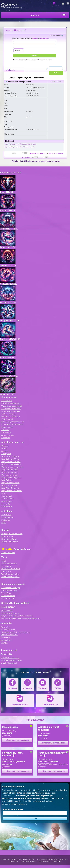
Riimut (4, 449)
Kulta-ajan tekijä (8, 629)
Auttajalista (6, 432)
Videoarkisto (6, 640)
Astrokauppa (7, 501)
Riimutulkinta (7, 536)
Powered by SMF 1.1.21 (38, 153)
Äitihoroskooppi (8, 414)
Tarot (4, 561)
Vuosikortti (6, 571)
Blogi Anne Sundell (10, 475)
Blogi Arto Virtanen (10, 485)
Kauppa (4, 643)
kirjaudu (35, 38)
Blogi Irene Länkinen (10, 483)
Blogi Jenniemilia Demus (12, 467)
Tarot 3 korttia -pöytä (10, 577)
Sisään (56, 4)
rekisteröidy (44, 38)
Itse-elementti (8, 598)
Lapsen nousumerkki (11, 411)
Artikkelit (5, 430)
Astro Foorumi (16, 30)
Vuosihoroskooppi (9, 590)
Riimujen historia (9, 539)
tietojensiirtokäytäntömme (14, 804)
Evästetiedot (57, 861)
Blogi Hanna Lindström (12, 491)
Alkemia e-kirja (8, 435)
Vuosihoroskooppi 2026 (12, 406)
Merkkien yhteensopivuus (13, 422)
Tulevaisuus (6, 515)
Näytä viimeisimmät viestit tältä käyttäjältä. (20, 144)
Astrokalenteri (7, 499)
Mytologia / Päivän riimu (12, 534)
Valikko (35, 15)
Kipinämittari (7, 419)
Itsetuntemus (7, 517)
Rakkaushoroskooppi (11, 416)
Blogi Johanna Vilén (10, 459)
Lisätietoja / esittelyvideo (17, 740)
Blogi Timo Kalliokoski (11, 462)
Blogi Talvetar (7, 480)
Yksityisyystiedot (44, 861)
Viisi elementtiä (8, 596)
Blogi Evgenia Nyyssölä (11, 478)
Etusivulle (6, 438)
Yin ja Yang (6, 593)
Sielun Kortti (7, 566)
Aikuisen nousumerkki (11, 409)
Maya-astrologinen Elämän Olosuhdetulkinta (21, 618)
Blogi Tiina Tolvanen (10, 488)
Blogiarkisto (6, 637)
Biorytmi (5, 446)
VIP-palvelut (7, 506)
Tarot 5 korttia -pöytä (10, 574)
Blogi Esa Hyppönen (10, 472)
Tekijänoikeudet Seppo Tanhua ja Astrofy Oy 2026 (17, 859)
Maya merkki (7, 427)
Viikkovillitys (7, 401)
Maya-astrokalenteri (10, 613)
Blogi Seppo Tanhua (10, 456)
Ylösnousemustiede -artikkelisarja (15, 632)
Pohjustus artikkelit (9, 635)
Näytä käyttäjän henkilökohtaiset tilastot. (19, 147)
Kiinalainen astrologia (11, 588)
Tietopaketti (7, 496)
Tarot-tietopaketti (9, 564)
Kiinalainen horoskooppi (12, 424)
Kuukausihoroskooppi (11, 403)
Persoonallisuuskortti (11, 569)
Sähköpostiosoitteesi (13, 810)
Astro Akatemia (8, 553)
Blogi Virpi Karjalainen (11, 464)
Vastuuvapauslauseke (29, 861)
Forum (4, 493)
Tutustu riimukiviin (10, 542)
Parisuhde (6, 520)
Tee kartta (6, 504)
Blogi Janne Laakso (10, 470)
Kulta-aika (5, 627)
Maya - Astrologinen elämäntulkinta (17, 616)
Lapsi (4, 523)
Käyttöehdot (14, 861)
